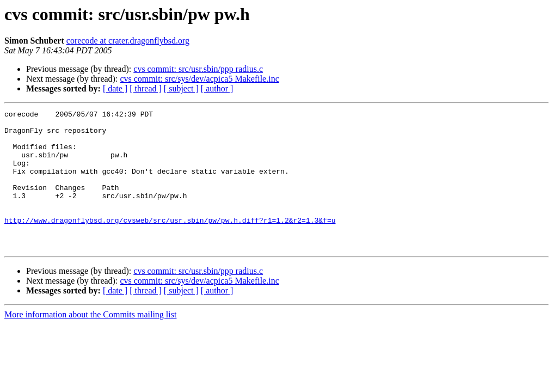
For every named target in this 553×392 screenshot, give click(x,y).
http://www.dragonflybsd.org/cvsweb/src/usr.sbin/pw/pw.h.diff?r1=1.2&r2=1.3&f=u (170, 243)
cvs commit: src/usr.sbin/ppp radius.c (198, 69)
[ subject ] (181, 88)
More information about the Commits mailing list (90, 342)
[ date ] (115, 88)
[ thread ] (146, 88)
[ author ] (217, 88)
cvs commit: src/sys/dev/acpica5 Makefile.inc (199, 79)
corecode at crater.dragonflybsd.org (128, 41)
